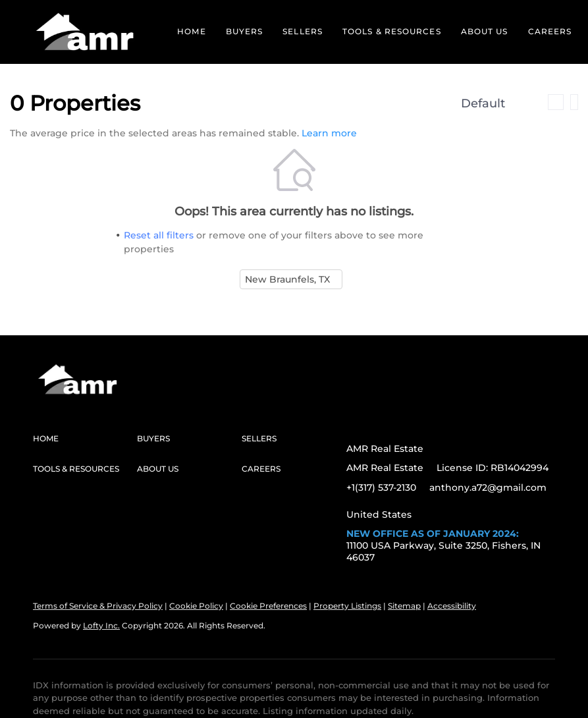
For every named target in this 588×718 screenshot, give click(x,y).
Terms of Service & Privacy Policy (98, 606)
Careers (550, 31)
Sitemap (404, 606)
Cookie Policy (196, 606)
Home (191, 31)
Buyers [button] (245, 31)
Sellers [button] (303, 31)
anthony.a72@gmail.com (488, 487)
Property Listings (347, 606)
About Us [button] (485, 31)
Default (483, 103)
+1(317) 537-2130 (381, 487)
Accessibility (452, 606)
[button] (85, 32)
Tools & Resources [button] (392, 31)
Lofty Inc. (101, 625)
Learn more (329, 133)
